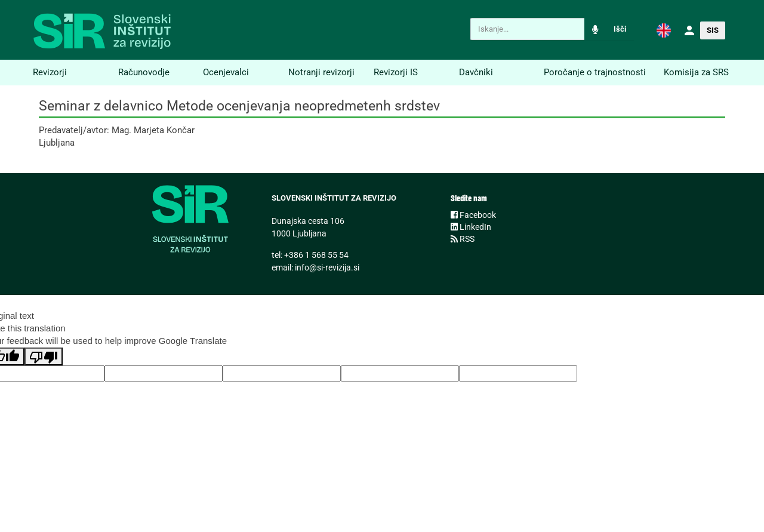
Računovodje (144, 72)
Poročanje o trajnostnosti (595, 72)
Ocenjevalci (226, 72)
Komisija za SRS (696, 72)
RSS (463, 239)
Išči (620, 29)
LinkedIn (471, 227)
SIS (713, 30)
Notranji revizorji (321, 72)
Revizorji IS (396, 72)
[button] (664, 30)
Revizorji (50, 72)
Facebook (473, 215)
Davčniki (476, 72)
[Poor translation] (44, 356)
